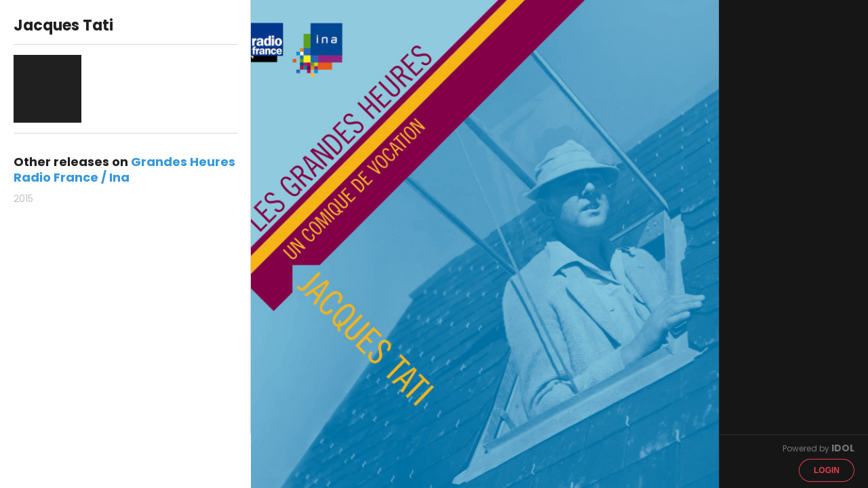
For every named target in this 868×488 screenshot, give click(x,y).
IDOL (843, 448)
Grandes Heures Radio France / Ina (124, 169)
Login (827, 470)
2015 (23, 199)
